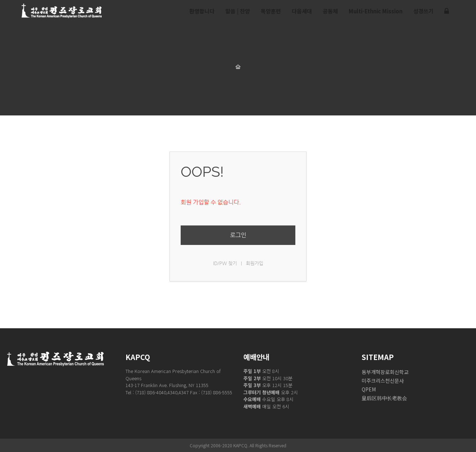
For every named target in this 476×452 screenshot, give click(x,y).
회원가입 (255, 263)
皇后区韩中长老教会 (384, 398)
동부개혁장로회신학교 (385, 372)
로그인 (238, 235)
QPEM (369, 389)
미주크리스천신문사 (383, 381)
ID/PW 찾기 (225, 263)
